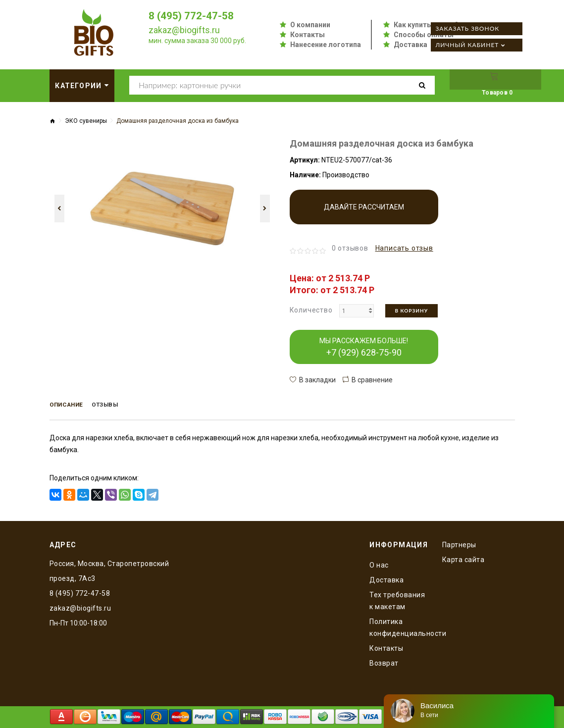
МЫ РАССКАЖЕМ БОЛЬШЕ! (364, 347)
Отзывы (120, 406)
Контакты (308, 35)
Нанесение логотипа (326, 45)
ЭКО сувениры (86, 121)
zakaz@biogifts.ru (184, 30)
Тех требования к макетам (397, 599)
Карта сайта (463, 558)
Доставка (410, 45)
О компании (310, 25)
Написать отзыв (404, 248)
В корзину (412, 311)
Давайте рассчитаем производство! (364, 214)
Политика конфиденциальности (398, 625)
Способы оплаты (424, 35)
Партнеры (459, 543)
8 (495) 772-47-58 (194, 16)
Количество (311, 310)
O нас (379, 563)
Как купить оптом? (426, 25)
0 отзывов (350, 248)
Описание (72, 406)
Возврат (384, 661)
